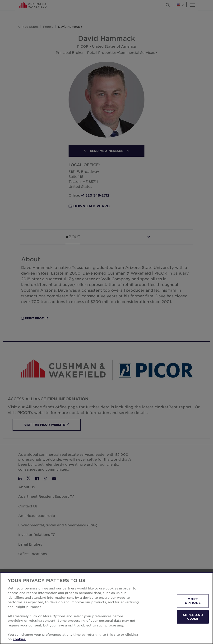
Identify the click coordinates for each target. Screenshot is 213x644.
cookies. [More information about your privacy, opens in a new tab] (20, 639)
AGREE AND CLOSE (193, 617)
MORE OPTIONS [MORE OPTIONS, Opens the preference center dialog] (193, 601)
